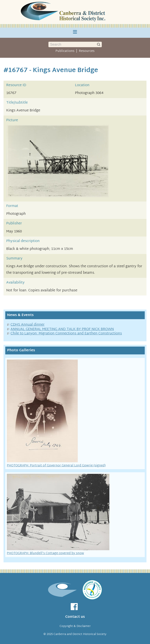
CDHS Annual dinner (28, 325)
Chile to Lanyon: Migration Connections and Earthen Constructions (66, 334)
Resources (87, 51)
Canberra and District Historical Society (80, 634)
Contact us (75, 617)
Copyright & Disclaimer (75, 626)
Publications (65, 51)
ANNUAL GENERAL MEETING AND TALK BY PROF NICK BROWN (62, 329)
